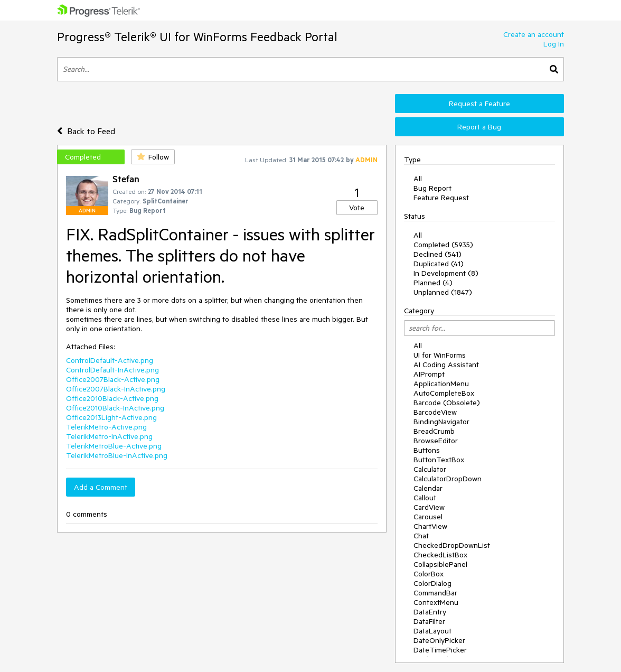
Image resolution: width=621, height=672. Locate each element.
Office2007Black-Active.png (113, 379)
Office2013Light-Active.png (111, 417)
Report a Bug (479, 127)
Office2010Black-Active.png (112, 398)
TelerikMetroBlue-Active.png (114, 446)
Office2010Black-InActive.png (115, 408)
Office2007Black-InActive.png (116, 389)
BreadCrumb (434, 431)
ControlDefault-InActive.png (112, 370)
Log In (554, 44)
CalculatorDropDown (448, 479)
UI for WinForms (440, 355)
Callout (425, 498)
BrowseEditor (436, 441)
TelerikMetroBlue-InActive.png (117, 455)
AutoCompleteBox (444, 393)
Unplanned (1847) (443, 292)
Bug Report (432, 188)
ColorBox (429, 574)
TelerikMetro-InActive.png (109, 436)
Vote (357, 208)
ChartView (430, 526)
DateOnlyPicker (439, 640)
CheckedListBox (440, 555)
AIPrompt (429, 374)
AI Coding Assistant (446, 365)
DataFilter (429, 621)
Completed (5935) (443, 245)
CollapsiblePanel (440, 564)
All (418, 179)
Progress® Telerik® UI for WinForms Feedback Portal (197, 37)
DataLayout (432, 631)
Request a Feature (479, 104)
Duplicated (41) (439, 264)
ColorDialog (432, 583)
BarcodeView (435, 412)
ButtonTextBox (439, 460)
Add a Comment (101, 487)
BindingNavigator (441, 422)
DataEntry (430, 612)
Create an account (534, 34)
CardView (429, 507)
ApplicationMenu (441, 384)
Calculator (430, 469)
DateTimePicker (440, 650)
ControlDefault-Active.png (110, 360)
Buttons (427, 450)
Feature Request (441, 198)
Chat (421, 536)
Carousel (428, 517)
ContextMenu (436, 602)
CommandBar (435, 593)
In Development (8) (446, 273)
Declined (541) (437, 254)
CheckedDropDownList (452, 545)
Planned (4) (433, 283)
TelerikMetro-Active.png (106, 427)
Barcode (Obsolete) (447, 403)
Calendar (428, 488)
